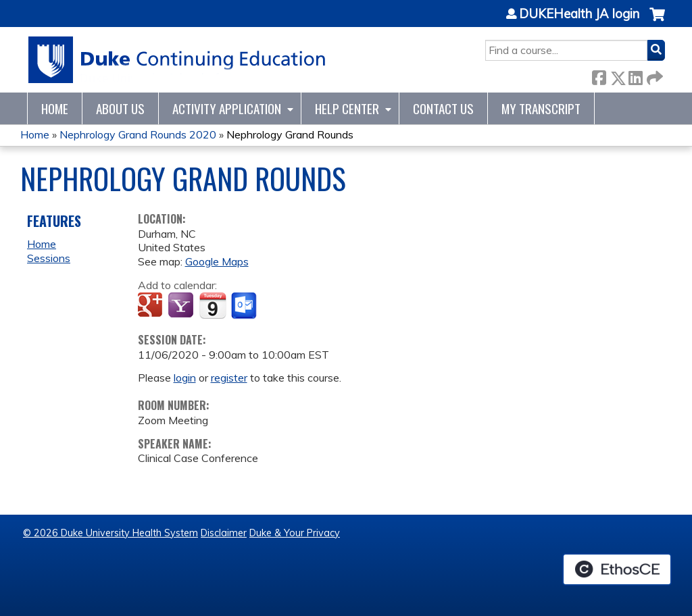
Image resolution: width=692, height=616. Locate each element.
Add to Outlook (245, 306)
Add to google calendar (152, 306)
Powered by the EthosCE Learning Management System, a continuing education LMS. (617, 569)
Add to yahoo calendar (182, 306)
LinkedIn (635, 75)
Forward (653, 75)
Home (55, 108)
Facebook (599, 75)
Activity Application (227, 108)
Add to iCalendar (213, 305)
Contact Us (443, 108)
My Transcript (541, 108)
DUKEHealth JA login (579, 14)
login (185, 378)
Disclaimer (224, 533)
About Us (120, 108)
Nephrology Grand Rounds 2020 (138, 134)
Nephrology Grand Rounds (290, 134)
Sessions (49, 258)
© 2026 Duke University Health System (110, 533)
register (229, 378)
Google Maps (217, 261)
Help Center (347, 108)
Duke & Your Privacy (295, 533)
